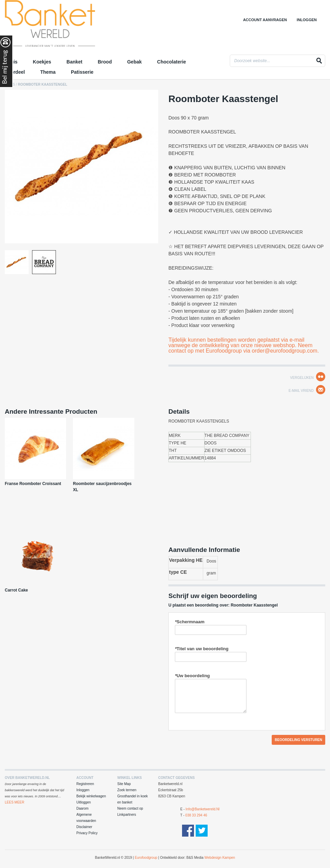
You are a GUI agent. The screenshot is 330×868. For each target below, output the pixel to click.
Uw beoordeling (192, 676)
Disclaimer (84, 827)
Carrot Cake (16, 590)
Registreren (85, 784)
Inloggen (307, 20)
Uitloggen (84, 802)
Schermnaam (190, 622)
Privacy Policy (87, 833)
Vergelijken (302, 378)
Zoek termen (127, 790)
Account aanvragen (265, 20)
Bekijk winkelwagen (91, 796)
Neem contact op (130, 808)
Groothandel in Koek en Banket (64, 26)
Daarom (82, 808)
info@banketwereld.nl (202, 809)
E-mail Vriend (301, 391)
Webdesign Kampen (220, 858)
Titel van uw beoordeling (202, 649)
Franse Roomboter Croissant (33, 484)
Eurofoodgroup (146, 858)
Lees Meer (14, 802)
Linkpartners (127, 815)
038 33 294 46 (196, 815)
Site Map (124, 784)
